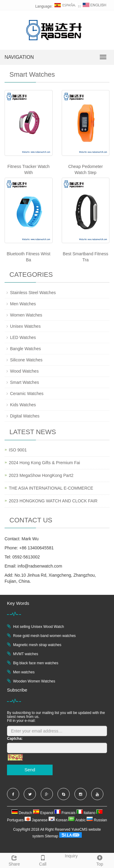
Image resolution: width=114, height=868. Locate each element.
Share (14, 860)
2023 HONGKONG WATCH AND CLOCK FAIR (53, 501)
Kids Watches (23, 405)
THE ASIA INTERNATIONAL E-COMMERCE (51, 488)
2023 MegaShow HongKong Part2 (41, 475)
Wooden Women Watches (34, 681)
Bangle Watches (25, 349)
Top (100, 860)
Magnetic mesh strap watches (37, 645)
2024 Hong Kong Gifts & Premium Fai (44, 463)
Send (30, 770)
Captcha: (15, 739)
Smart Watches (24, 382)
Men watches (24, 672)
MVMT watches (26, 654)
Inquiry (71, 856)
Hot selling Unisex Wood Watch (38, 627)
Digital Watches (25, 416)
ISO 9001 (18, 450)
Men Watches (23, 304)
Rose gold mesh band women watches (44, 636)
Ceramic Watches (27, 394)
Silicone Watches (26, 360)
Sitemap (51, 836)
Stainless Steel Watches (33, 293)
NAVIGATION (19, 57)
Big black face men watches (36, 663)
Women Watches (26, 315)
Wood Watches (24, 371)
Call (43, 860)
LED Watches (23, 337)
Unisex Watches (25, 326)
